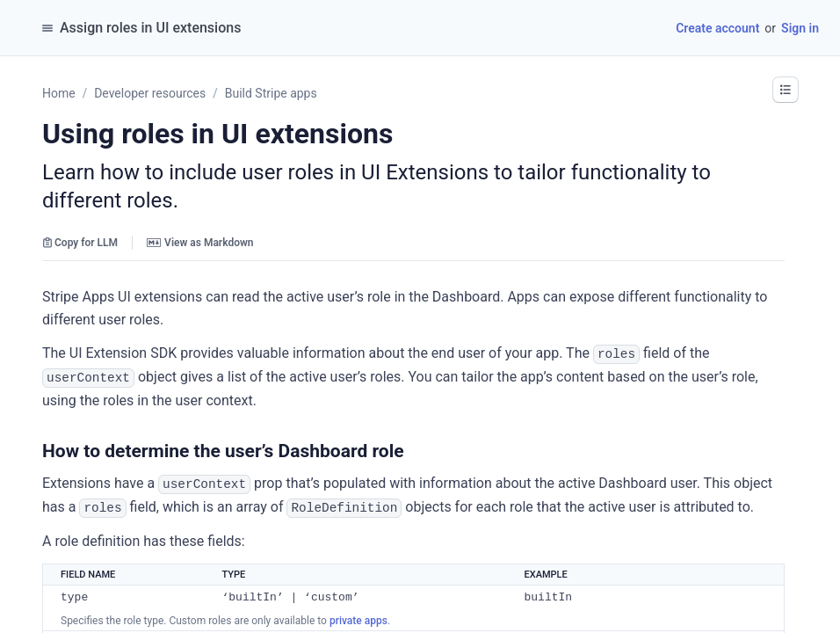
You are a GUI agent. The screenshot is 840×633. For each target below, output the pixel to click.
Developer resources (150, 93)
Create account (717, 28)
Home (59, 93)
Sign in (800, 28)
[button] (786, 90)
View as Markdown (200, 243)
